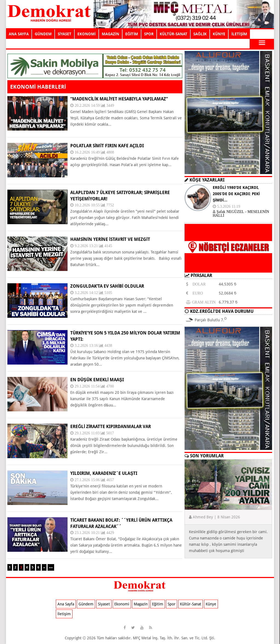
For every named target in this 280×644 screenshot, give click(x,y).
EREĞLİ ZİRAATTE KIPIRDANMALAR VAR (111, 427)
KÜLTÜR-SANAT (173, 34)
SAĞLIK (200, 34)
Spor (172, 604)
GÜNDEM (43, 34)
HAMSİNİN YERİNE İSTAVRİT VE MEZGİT (110, 239)
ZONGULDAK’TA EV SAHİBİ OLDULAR (107, 286)
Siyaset (104, 604)
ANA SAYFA (19, 34)
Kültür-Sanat (191, 604)
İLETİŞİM (239, 34)
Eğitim (158, 604)
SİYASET (65, 34)
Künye (211, 604)
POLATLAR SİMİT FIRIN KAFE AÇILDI (107, 146)
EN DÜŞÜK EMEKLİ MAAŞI (97, 380)
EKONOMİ (87, 34)
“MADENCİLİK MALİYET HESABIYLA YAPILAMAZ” (119, 99)
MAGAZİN (110, 34)
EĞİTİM (132, 34)
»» (51, 567)
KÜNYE (219, 34)
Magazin (141, 604)
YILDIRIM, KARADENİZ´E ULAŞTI (104, 473)
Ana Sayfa (66, 604)
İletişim (64, 614)
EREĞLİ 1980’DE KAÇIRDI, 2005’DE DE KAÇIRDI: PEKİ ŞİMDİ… (236, 194)
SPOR (149, 34)
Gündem (86, 604)
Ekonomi (122, 604)
